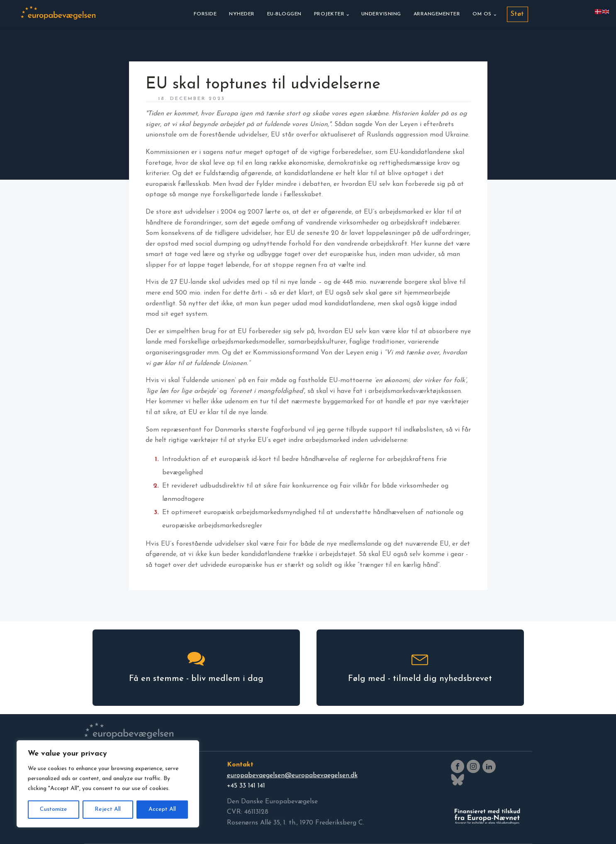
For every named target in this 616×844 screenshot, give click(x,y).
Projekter (329, 14)
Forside (205, 14)
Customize (54, 809)
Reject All (108, 809)
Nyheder (242, 14)
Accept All (162, 809)
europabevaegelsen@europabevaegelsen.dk (292, 776)
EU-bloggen (284, 14)
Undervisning (381, 14)
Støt (517, 14)
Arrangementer (437, 14)
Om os (482, 14)
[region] (108, 784)
